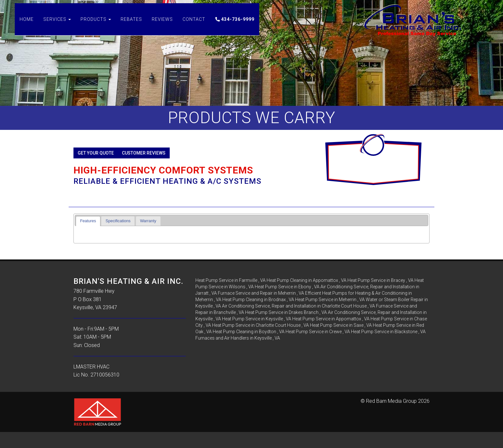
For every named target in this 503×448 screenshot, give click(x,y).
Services (57, 26)
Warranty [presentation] (148, 221)
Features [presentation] (88, 221)
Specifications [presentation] (118, 221)
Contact (194, 26)
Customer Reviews (144, 153)
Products (96, 26)
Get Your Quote (96, 153)
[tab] (88, 221)
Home (27, 26)
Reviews (162, 26)
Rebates (131, 26)
